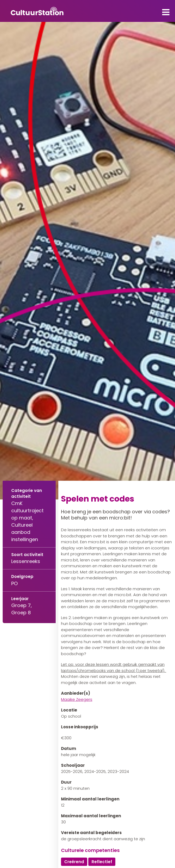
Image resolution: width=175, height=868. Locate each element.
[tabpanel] (88, 261)
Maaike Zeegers (77, 699)
